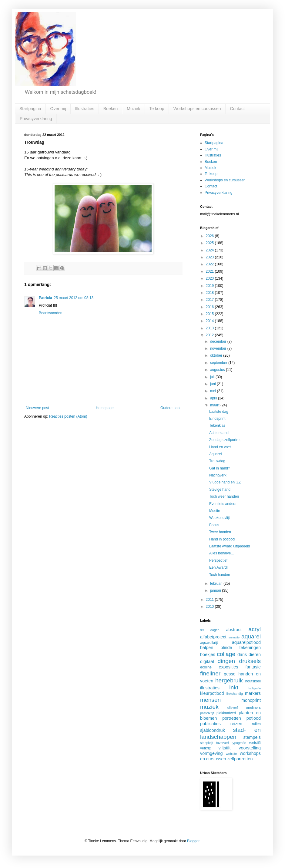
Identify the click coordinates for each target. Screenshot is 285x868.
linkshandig (235, 694)
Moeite (215, 511)
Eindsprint (217, 419)
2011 (210, 600)
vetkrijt (205, 748)
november (219, 348)
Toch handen (220, 575)
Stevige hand (220, 490)
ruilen (256, 724)
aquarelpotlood (246, 642)
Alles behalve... (221, 553)
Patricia (45, 298)
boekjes (208, 654)
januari (216, 590)
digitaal (207, 661)
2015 (210, 314)
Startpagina (30, 109)
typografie (239, 743)
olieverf (233, 708)
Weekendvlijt (220, 518)
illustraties (210, 688)
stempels (252, 737)
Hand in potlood (222, 539)
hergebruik (229, 680)
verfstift (255, 743)
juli (213, 377)
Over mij (58, 109)
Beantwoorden (50, 313)
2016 (210, 307)
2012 (210, 335)
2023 (210, 257)
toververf (223, 743)
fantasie (253, 667)
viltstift (225, 748)
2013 (210, 328)
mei (214, 391)
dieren (255, 654)
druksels (250, 661)
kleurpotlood (212, 693)
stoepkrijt (207, 743)
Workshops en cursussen (197, 109)
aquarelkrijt (209, 643)
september (219, 363)
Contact (237, 109)
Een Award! (218, 567)
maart (215, 405)
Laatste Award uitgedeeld (230, 546)
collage (226, 654)
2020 (210, 278)
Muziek (133, 109)
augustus (218, 370)
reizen (236, 724)
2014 (210, 321)
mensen (210, 700)
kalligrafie (255, 688)
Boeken (111, 109)
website (231, 754)
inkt (234, 687)
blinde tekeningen (241, 648)
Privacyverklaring (36, 119)
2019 (210, 286)
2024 (210, 250)
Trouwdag (217, 461)
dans (242, 654)
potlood (254, 718)
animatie (234, 637)
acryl (255, 629)
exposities (228, 667)
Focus (214, 525)
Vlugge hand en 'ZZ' (225, 482)
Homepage (105, 408)
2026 (210, 236)
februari (217, 584)
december (219, 341)
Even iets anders (223, 504)
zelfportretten (240, 759)
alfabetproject (213, 637)
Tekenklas (217, 426)
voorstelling (250, 748)
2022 (210, 264)
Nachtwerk (218, 475)
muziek (209, 707)
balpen (207, 648)
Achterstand (219, 433)
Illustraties (85, 109)
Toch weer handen (224, 496)
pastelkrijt (207, 713)
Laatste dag (219, 412)
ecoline (206, 667)
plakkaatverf (226, 713)
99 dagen (210, 630)
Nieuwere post (37, 408)
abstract (234, 630)
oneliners (253, 708)
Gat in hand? (220, 468)
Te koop (157, 109)
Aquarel (215, 454)
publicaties (210, 724)
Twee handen (220, 532)
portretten (232, 718)
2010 (210, 607)
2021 (210, 271)
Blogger (193, 841)
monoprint (251, 700)
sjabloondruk (213, 730)
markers (253, 693)
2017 (210, 300)
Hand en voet (220, 447)
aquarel (251, 636)
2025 (210, 243)
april (214, 398)
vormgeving (211, 753)
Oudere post (170, 408)
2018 (210, 293)
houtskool (253, 681)
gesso (230, 674)
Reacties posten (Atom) (68, 416)
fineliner (210, 673)
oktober (217, 355)
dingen (226, 661)
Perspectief (218, 560)
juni (213, 384)
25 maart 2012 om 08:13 (74, 298)
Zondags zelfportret (225, 440)
